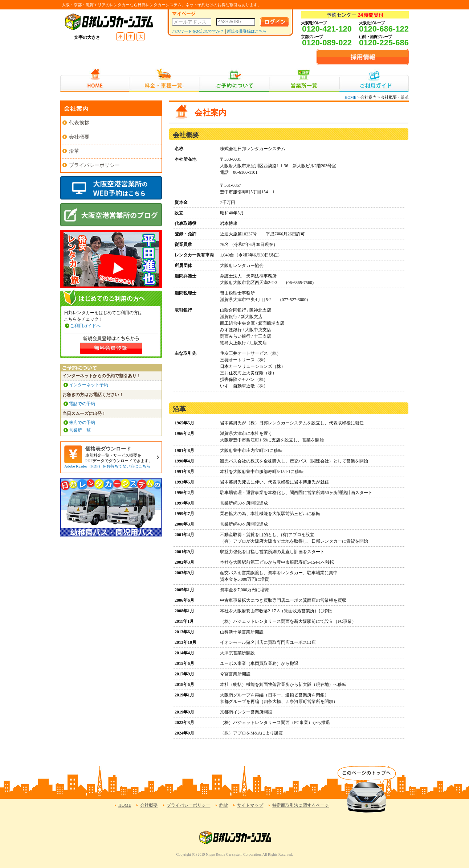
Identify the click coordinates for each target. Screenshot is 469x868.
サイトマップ (250, 805)
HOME (95, 80)
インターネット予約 (89, 385)
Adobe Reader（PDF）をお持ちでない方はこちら (107, 466)
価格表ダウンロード (108, 449)
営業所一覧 (304, 80)
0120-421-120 (327, 29)
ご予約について (234, 80)
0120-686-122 (384, 29)
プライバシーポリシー (94, 165)
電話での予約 (82, 404)
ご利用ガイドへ (85, 326)
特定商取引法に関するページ (301, 805)
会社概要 (79, 137)
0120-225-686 (384, 43)
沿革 (74, 151)
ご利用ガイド (374, 80)
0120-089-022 (327, 43)
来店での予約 (82, 423)
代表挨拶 (79, 123)
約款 (224, 805)
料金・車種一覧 (164, 80)
